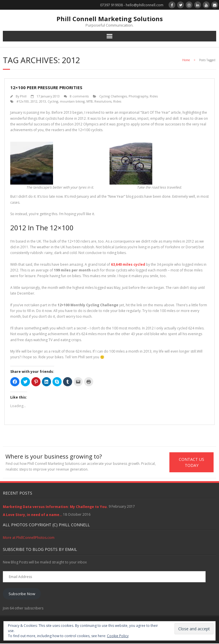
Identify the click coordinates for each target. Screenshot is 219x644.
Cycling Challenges (113, 96)
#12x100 (23, 101)
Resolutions (103, 101)
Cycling (53, 101)
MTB (90, 101)
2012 (34, 101)
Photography (138, 96)
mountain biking (72, 101)
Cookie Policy (118, 636)
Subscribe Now (22, 594)
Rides (154, 96)
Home (186, 60)
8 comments (79, 96)
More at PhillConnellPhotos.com (29, 538)
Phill (23, 96)
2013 (42, 101)
